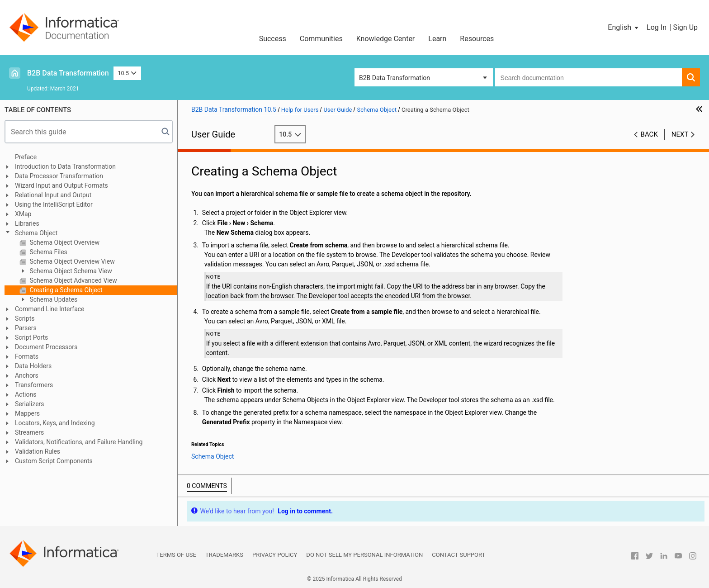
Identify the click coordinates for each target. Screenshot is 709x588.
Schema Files (48, 252)
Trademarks (224, 555)
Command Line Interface (50, 309)
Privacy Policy (275, 555)
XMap (23, 214)
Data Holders (33, 366)
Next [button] (680, 134)
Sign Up (685, 27)
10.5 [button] (128, 73)
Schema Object (36, 233)
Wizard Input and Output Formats (61, 185)
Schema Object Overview (64, 242)
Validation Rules (38, 451)
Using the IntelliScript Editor (54, 204)
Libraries (27, 223)
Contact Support (458, 555)
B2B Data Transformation (68, 73)
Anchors (27, 375)
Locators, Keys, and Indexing (55, 423)
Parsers (26, 328)
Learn (437, 39)
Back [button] (649, 134)
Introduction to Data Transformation (65, 166)
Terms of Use (176, 555)
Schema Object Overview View (71, 261)
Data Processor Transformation (59, 176)
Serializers (30, 404)
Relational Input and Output (53, 195)
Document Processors (46, 347)
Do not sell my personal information (364, 555)
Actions (26, 394)
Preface (26, 157)
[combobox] (588, 77)
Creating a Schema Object (65, 290)
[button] (624, 28)
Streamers (29, 432)
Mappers (27, 413)
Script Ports (31, 337)
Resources (477, 39)
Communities (321, 39)
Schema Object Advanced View (73, 280)
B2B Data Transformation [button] (395, 78)
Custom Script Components (54, 461)
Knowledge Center (386, 39)
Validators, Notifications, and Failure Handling (79, 442)
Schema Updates (53, 299)
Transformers (34, 385)
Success (273, 39)
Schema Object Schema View (70, 271)
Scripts (25, 318)
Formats (27, 356)
